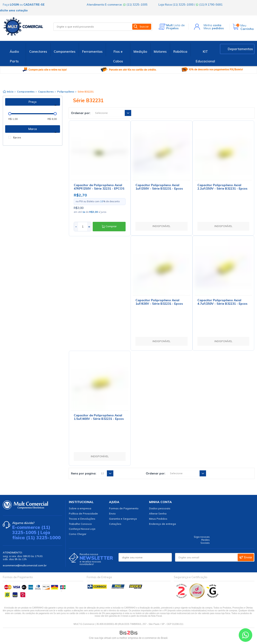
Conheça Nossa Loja (82, 529)
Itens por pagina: (84, 473)
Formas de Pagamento (124, 508)
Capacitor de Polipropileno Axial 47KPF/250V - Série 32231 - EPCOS (99, 187)
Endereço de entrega (162, 524)
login (14, 5)
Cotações (115, 524)
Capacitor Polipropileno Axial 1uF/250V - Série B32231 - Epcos (159, 187)
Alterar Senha (158, 514)
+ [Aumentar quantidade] (89, 226)
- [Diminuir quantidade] (76, 226)
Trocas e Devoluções (82, 519)
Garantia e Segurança (123, 519)
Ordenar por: (81, 113)
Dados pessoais (160, 508)
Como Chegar (78, 534)
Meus (214, 28)
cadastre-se (34, 5)
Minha (212, 25)
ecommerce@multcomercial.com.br (25, 565)
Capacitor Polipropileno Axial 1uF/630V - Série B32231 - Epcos (159, 302)
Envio (112, 514)
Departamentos (240, 49)
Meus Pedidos (158, 519)
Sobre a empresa (80, 508)
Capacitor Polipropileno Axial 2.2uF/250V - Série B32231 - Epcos (222, 187)
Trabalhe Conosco (80, 524)
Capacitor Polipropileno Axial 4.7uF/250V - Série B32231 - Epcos (222, 302)
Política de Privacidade (83, 514)
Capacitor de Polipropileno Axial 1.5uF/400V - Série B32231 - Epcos (99, 417)
